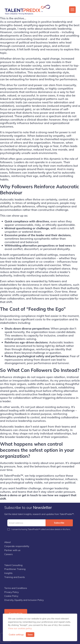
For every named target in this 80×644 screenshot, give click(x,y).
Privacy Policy (11, 592)
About (7, 542)
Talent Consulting (13, 565)
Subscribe (59, 523)
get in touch (30, 495)
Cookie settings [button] (16, 635)
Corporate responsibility (17, 546)
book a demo (9, 495)
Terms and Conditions (16, 588)
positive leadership (54, 22)
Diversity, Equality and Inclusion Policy (24, 600)
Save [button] (30, 635)
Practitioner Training (15, 569)
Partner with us (12, 550)
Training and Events (15, 577)
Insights (8, 573)
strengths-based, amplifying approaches (27, 25)
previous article (69, 380)
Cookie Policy (11, 596)
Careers (8, 554)
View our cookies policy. (20, 628)
